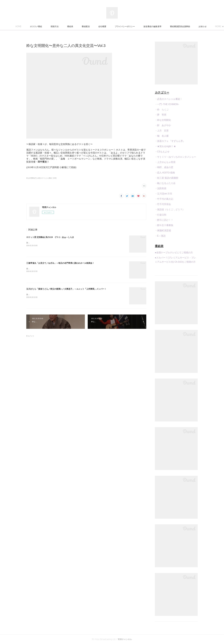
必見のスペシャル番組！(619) (47, 178)
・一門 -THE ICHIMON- (167, 104)
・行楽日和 (161, 215)
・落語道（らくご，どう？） (170, 209)
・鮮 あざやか (163, 125)
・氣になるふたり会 (165, 183)
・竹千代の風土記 (164, 199)
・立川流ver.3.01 (163, 194)
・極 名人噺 (162, 136)
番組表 (85, 26)
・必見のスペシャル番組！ (169, 99)
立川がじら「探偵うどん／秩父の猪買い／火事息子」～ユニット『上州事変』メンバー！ (66, 289)
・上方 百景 (162, 131)
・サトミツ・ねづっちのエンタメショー (175, 157)
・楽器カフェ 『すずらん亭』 (170, 141)
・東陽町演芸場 (163, 231)
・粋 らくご (162, 110)
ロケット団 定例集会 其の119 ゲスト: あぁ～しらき (50, 237)
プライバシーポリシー (140, 26)
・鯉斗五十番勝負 (164, 225)
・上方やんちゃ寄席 (165, 162)
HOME (34, 26)
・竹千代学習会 (163, 204)
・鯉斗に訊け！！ (164, 220)
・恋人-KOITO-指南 (165, 173)
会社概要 (118, 26)
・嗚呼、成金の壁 (164, 167)
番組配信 (101, 26)
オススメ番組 (51, 26)
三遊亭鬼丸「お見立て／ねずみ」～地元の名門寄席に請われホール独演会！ (60, 263)
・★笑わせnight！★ (165, 146)
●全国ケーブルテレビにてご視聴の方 (174, 253)
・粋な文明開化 (163, 120)
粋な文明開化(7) (31, 178)
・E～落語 (160, 236)
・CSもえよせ (162, 152)
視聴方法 (70, 26)
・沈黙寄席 (161, 188)
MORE (188, 26)
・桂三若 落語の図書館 (167, 178)
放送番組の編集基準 (168, 26)
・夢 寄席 (161, 115)
